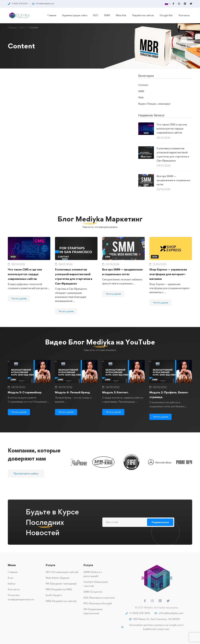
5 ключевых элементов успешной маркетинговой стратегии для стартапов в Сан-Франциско (173, 154)
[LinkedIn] (160, 601)
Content (143, 85)
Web (141, 98)
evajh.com (176, 625)
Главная (12, 28)
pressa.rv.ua (161, 625)
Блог (23, 28)
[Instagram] (152, 601)
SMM (141, 91)
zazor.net (163, 629)
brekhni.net (150, 629)
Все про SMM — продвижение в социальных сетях (173, 180)
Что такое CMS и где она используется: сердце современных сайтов (172, 129)
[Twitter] (168, 601)
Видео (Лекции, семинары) (154, 104)
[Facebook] (145, 601)
